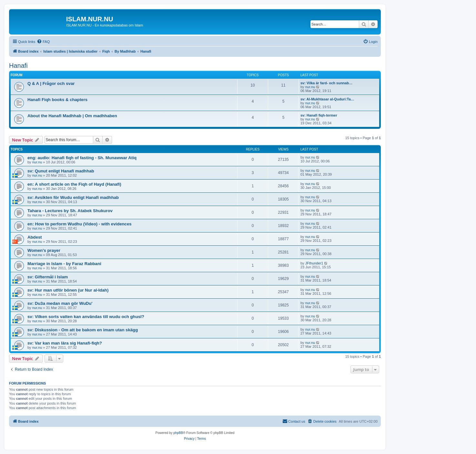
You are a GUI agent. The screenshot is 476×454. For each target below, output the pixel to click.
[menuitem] (43, 42)
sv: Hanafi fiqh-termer (319, 115)
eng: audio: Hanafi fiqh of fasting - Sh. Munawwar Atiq (82, 158)
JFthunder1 (314, 263)
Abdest (35, 237)
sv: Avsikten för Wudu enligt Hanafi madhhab (73, 197)
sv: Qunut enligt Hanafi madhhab (61, 171)
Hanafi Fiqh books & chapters (57, 100)
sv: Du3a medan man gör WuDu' (60, 303)
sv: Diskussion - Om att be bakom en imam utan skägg (83, 330)
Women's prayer (44, 250)
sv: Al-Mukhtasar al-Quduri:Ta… (327, 99)
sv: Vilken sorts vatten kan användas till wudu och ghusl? (86, 317)
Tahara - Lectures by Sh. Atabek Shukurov (70, 211)
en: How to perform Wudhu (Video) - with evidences (80, 224)
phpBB (178, 433)
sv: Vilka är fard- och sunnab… (326, 83)
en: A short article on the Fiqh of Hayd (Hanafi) (74, 184)
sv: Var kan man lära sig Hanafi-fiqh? (65, 343)
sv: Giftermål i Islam (48, 277)
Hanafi (18, 66)
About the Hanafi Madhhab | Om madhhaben (72, 116)
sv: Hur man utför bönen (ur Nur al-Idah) (68, 290)
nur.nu (310, 87)
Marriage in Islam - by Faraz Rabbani (64, 264)
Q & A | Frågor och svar (51, 83)
